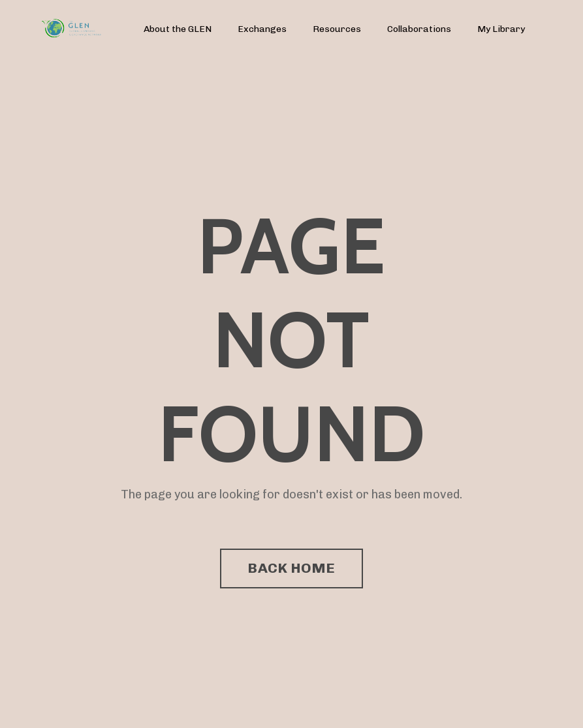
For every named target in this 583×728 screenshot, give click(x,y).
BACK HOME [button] (291, 568)
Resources (337, 29)
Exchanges (262, 29)
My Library (501, 29)
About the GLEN (178, 29)
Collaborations (419, 29)
